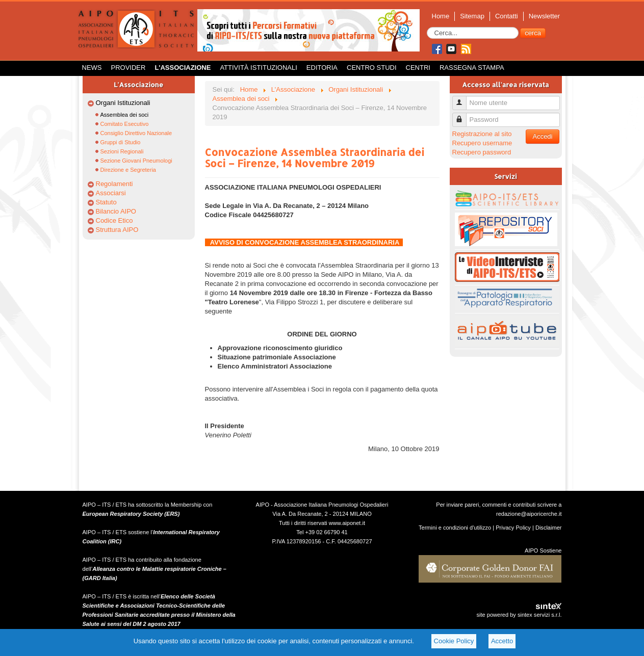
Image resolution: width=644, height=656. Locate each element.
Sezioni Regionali (122, 151)
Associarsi (111, 193)
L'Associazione (183, 68)
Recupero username (482, 143)
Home (441, 16)
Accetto (502, 641)
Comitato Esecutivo (125, 124)
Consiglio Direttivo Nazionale (136, 133)
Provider (128, 68)
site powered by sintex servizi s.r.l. (519, 615)
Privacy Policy (513, 528)
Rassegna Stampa (472, 68)
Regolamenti (114, 184)
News (92, 68)
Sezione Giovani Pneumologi (136, 161)
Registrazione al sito (482, 134)
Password (463, 115)
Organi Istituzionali (123, 103)
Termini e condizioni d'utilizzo (455, 528)
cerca (533, 33)
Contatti (507, 16)
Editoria (322, 68)
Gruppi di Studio (121, 142)
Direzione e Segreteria (128, 170)
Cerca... (427, 27)
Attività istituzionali (258, 68)
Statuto (106, 202)
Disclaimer (549, 528)
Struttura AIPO (117, 230)
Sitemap (472, 16)
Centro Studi (372, 68)
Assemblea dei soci (125, 115)
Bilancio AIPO (116, 211)
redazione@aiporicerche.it (529, 514)
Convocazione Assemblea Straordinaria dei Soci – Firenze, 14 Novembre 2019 (315, 158)
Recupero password (482, 152)
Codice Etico (114, 220)
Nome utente (463, 99)
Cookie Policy (454, 641)
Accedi (542, 136)
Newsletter (544, 16)
